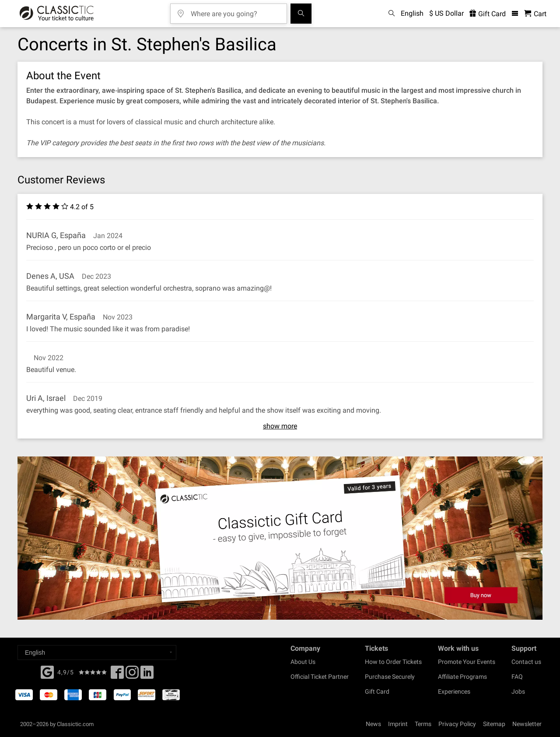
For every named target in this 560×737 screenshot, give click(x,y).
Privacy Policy (457, 724)
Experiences (454, 691)
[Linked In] (147, 675)
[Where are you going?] (235, 11)
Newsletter (527, 724)
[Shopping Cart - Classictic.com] (535, 14)
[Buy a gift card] (280, 538)
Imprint (398, 724)
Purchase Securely (390, 677)
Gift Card (377, 691)
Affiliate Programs (462, 677)
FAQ (517, 677)
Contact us (526, 662)
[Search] (301, 14)
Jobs (518, 691)
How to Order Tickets (393, 662)
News (373, 724)
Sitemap (494, 724)
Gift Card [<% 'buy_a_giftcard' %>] (488, 14)
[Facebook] (47, 671)
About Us (303, 662)
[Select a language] (97, 653)
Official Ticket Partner (320, 677)
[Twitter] (132, 675)
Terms (423, 724)
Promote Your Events (467, 662)
